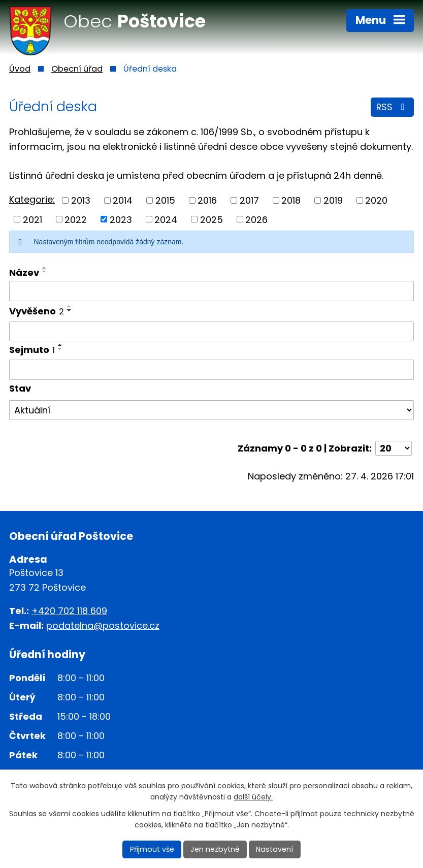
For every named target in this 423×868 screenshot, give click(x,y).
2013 (81, 200)
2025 (211, 219)
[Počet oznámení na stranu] (394, 448)
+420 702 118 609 (69, 611)
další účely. (253, 797)
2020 (376, 200)
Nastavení (274, 849)
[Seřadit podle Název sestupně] (45, 272)
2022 (76, 219)
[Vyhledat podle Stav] (211, 410)
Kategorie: (32, 199)
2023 (121, 219)
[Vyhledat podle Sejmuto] (211, 370)
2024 (166, 219)
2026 (256, 219)
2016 (207, 200)
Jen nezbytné (216, 849)
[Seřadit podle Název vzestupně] (45, 268)
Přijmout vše (153, 849)
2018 (291, 200)
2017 (249, 200)
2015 (165, 200)
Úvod (20, 69)
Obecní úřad (77, 69)
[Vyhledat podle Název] (211, 291)
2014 (123, 200)
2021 (32, 219)
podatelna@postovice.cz (103, 625)
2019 (333, 200)
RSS (392, 108)
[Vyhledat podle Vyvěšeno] (211, 332)
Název (24, 272)
